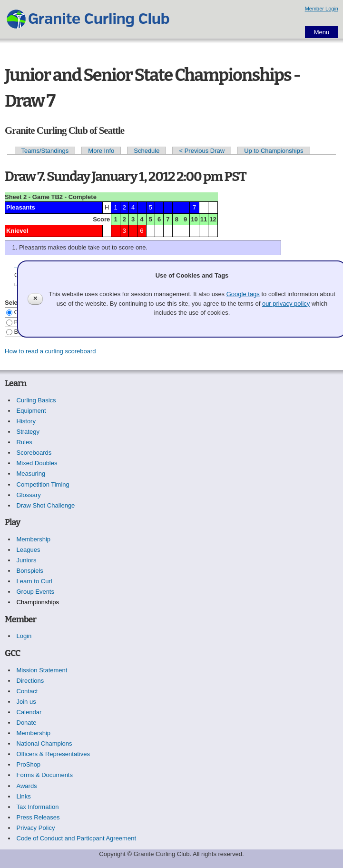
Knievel (17, 231)
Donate (27, 723)
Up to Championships (274, 151)
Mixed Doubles (37, 463)
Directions (30, 681)
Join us (26, 702)
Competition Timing (43, 484)
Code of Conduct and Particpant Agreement (77, 838)
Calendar (29, 712)
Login (24, 636)
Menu (322, 32)
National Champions (44, 743)
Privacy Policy (36, 828)
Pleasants (21, 207)
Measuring (31, 474)
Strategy (28, 432)
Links (24, 796)
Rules (24, 442)
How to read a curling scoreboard (50, 351)
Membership (34, 539)
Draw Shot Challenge (46, 505)
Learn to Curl (34, 581)
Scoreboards (34, 453)
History (26, 421)
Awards (27, 786)
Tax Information (38, 807)
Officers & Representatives (53, 754)
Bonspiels (30, 571)
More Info (101, 151)
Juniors (27, 560)
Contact (27, 691)
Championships (38, 602)
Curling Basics (36, 400)
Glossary (29, 495)
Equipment (31, 411)
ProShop (29, 764)
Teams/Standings (45, 151)
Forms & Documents (45, 775)
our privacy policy (286, 304)
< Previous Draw (202, 151)
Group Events (36, 592)
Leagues (29, 550)
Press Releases (38, 817)
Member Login (322, 9)
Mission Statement (42, 670)
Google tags (243, 294)
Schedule (147, 151)
